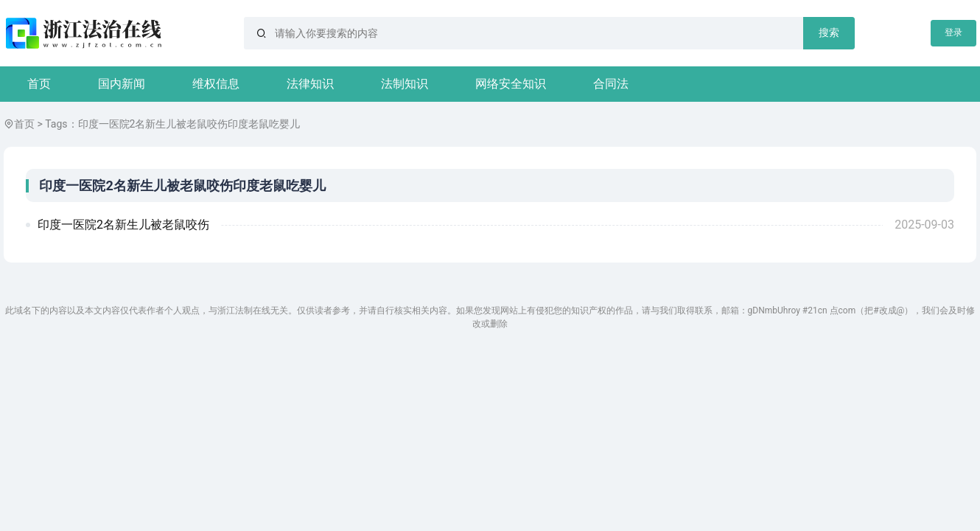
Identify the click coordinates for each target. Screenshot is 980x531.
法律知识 (310, 84)
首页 (39, 84)
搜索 (829, 32)
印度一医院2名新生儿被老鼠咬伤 (123, 225)
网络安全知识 (511, 84)
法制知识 (405, 84)
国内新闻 (122, 84)
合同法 (611, 84)
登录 (953, 32)
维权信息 (216, 84)
